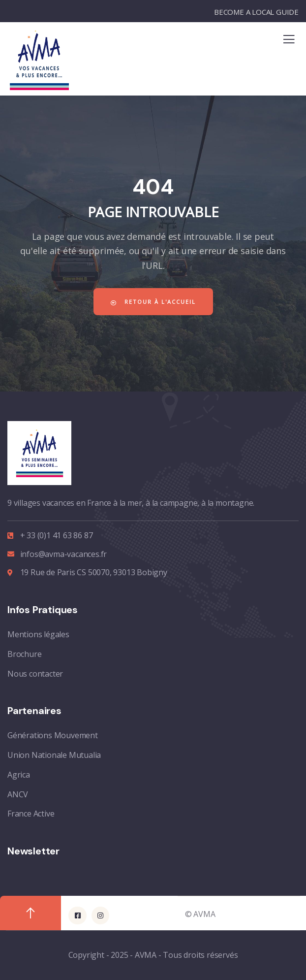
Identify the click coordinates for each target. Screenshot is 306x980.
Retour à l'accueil (153, 302)
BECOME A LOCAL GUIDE (256, 12)
